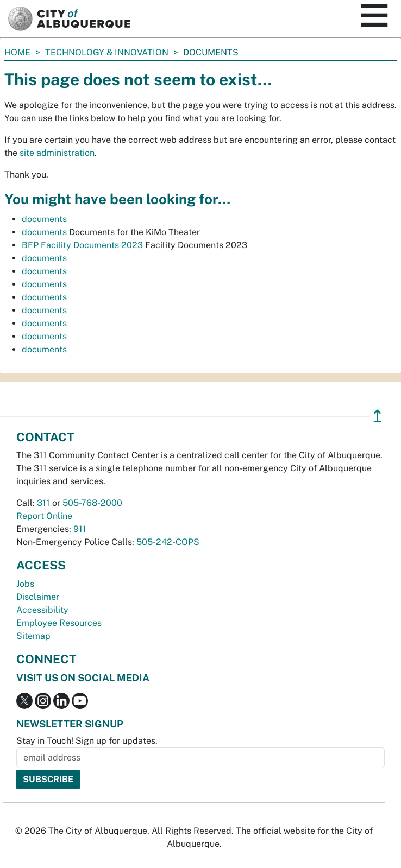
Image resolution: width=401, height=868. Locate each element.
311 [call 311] (43, 503)
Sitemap (33, 636)
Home (17, 52)
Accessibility (42, 610)
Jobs (25, 584)
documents (44, 219)
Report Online (44, 516)
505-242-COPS (168, 542)
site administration (57, 153)
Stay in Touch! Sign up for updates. (87, 741)
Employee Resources (59, 623)
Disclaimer (38, 597)
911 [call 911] (80, 529)
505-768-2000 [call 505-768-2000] (92, 503)
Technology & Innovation (107, 52)
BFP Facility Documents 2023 (82, 245)
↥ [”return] (377, 416)
